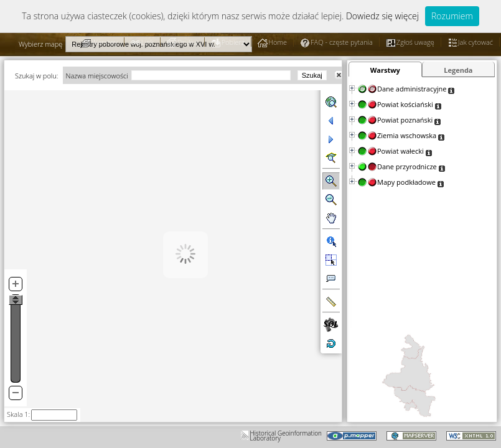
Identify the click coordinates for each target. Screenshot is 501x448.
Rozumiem (452, 16)
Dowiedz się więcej (382, 16)
